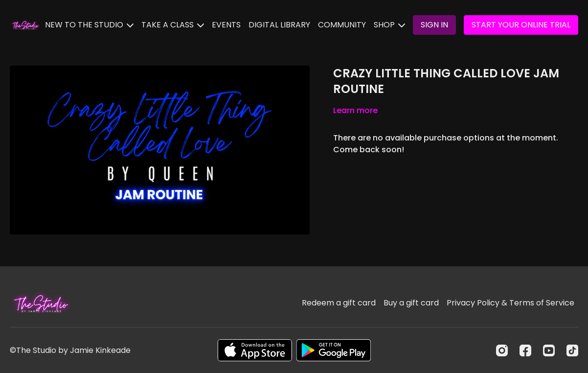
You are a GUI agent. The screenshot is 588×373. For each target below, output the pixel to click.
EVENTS (226, 25)
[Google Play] (334, 350)
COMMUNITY (342, 25)
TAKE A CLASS (173, 25)
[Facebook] (525, 350)
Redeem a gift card (339, 303)
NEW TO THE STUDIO (89, 25)
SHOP (389, 25)
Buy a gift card (411, 303)
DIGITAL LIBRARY (279, 25)
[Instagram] (502, 350)
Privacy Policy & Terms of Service (510, 303)
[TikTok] (572, 350)
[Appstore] (255, 350)
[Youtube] (549, 350)
